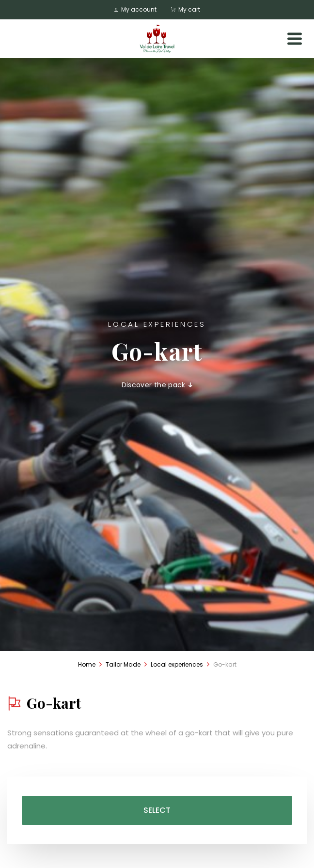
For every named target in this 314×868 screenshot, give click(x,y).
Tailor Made (123, 664)
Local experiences (177, 664)
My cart (186, 9)
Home (87, 664)
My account (135, 9)
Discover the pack (157, 385)
